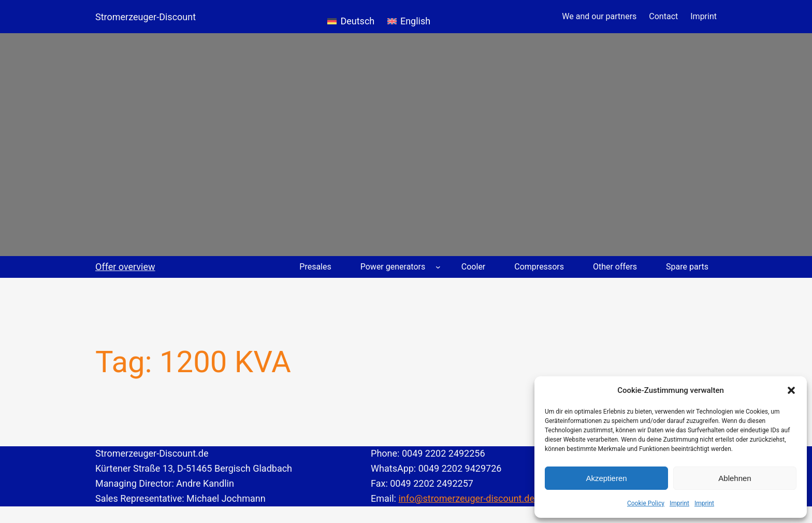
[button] (791, 390)
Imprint (679, 503)
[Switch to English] (409, 17)
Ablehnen (735, 478)
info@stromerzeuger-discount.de (466, 498)
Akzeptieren (606, 478)
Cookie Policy (646, 503)
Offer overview (125, 267)
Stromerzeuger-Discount (146, 17)
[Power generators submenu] (438, 267)
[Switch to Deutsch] (351, 17)
